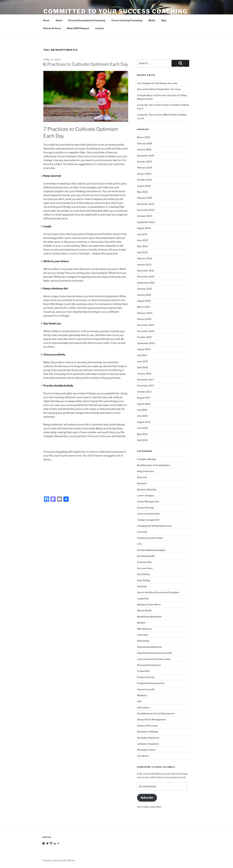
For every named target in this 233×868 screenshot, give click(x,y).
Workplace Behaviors (148, 738)
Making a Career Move (149, 604)
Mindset (141, 623)
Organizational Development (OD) (154, 653)
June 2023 (143, 240)
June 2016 (142, 416)
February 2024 (145, 198)
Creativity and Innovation (150, 538)
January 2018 (144, 374)
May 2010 (142, 434)
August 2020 (144, 301)
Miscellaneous (144, 629)
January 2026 (144, 149)
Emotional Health (146, 556)
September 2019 (146, 343)
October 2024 (144, 180)
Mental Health (144, 610)
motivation (143, 635)
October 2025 (144, 162)
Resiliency (142, 695)
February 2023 (145, 258)
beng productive (145, 471)
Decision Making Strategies (151, 550)
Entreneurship (144, 562)
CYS (139, 544)
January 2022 (144, 295)
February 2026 (145, 143)
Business (142, 483)
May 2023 (142, 246)
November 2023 (146, 210)
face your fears (145, 568)
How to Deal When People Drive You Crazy (159, 89)
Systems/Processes (147, 726)
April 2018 (142, 367)
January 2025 (144, 174)
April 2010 (142, 440)
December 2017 (145, 380)
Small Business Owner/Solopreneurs (156, 713)
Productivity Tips (146, 677)
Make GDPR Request (78, 28)
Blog (164, 20)
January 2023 (144, 265)
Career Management (148, 501)
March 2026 (144, 137)
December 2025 (146, 156)
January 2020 (144, 319)
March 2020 (144, 307)
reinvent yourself (146, 689)
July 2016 (142, 410)
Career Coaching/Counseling (127, 20)
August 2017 (144, 398)
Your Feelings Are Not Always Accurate (157, 83)
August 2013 (144, 422)
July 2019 (142, 355)
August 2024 (144, 186)
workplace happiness (148, 744)
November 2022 (146, 277)
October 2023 (144, 216)
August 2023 (144, 228)
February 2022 (145, 289)
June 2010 (143, 428)
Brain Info (142, 477)
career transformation (148, 514)
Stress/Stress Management (151, 719)
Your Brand (143, 756)
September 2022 (146, 283)
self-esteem (143, 707)
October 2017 (144, 392)
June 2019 (142, 361)
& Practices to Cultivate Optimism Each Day (86, 64)
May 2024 (142, 192)
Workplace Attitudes (148, 732)
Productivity (143, 671)
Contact (100, 28)
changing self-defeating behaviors (155, 526)
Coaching (142, 532)
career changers (146, 495)
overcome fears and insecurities (154, 659)
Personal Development (149, 665)
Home (46, 20)
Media (152, 20)
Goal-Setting (144, 580)
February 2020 (145, 313)
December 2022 (146, 271)
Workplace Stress (146, 750)
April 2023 (142, 252)
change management (148, 520)
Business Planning (147, 489)
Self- (139, 701)
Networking (143, 641)
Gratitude (142, 586)
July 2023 (142, 234)
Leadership (143, 598)
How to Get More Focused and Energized (158, 592)
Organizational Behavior (150, 647)
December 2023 (146, 204)
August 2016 (144, 404)
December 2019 (146, 325)
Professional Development (151, 683)
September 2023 (146, 222)
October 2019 (144, 337)
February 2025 (145, 168)
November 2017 (146, 385)
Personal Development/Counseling (87, 20)
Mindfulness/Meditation (149, 617)
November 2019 (146, 331)
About (59, 20)
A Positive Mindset (147, 459)
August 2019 (144, 349)
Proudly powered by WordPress (59, 860)
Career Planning (145, 508)
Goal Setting (143, 574)
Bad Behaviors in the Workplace (154, 465)
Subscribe (147, 798)
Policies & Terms (52, 28)
